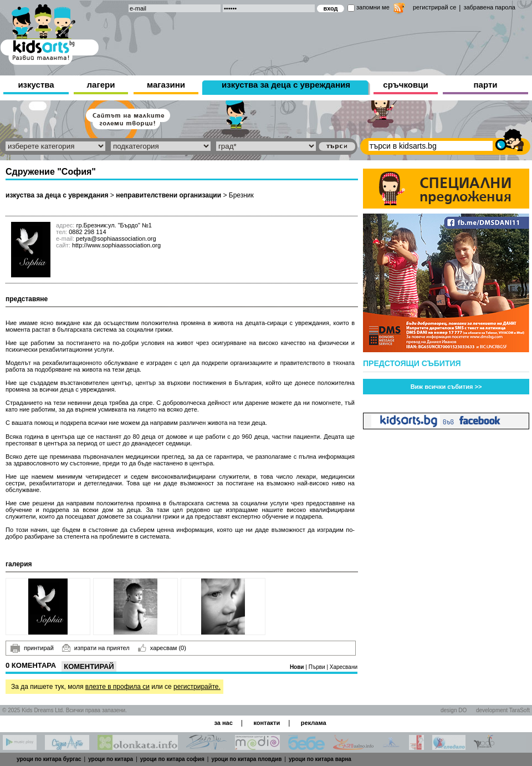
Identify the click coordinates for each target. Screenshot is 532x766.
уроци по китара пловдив (246, 759)
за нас (223, 723)
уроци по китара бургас (49, 759)
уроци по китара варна (320, 759)
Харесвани (344, 667)
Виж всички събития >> (446, 387)
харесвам (162, 648)
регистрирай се (434, 7)
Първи (318, 667)
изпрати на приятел (96, 648)
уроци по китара (111, 759)
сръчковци (405, 85)
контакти (267, 723)
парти (486, 85)
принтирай (32, 648)
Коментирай (89, 666)
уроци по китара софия (172, 759)
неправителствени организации (168, 195)
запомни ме (373, 7)
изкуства (36, 85)
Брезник (241, 195)
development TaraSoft (503, 710)
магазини (166, 85)
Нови (298, 667)
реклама (314, 723)
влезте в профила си (117, 687)
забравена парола (489, 7)
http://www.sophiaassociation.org (116, 245)
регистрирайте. (197, 687)
